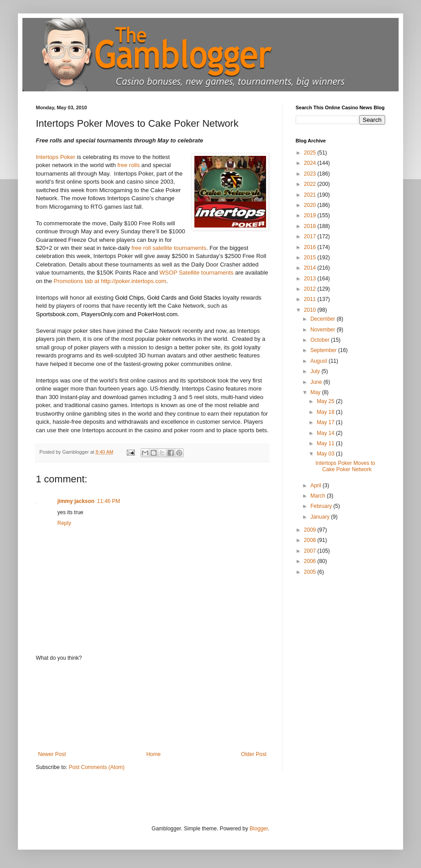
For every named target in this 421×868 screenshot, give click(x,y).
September (324, 350)
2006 (311, 561)
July (316, 371)
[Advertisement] (153, 706)
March (319, 496)
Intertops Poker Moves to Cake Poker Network (345, 466)
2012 (311, 289)
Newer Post (52, 754)
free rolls (129, 165)
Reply (64, 523)
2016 (311, 247)
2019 (311, 215)
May (316, 392)
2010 (311, 310)
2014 (311, 268)
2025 (311, 153)
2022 (311, 184)
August (320, 361)
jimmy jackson (76, 501)
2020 (311, 205)
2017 (311, 236)
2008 (311, 540)
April (316, 486)
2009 (311, 530)
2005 (311, 572)
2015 (311, 258)
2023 (311, 174)
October (321, 340)
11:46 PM (109, 501)
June (317, 382)
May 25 (326, 401)
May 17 (326, 422)
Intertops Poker (56, 157)
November (324, 330)
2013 (311, 279)
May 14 (326, 433)
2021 (311, 195)
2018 (311, 226)
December (324, 319)
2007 (311, 551)
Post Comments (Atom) (97, 767)
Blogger (259, 829)
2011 (311, 299)
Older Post (254, 754)
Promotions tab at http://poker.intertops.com (110, 281)
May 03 (326, 454)
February (322, 506)
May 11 (326, 443)
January (321, 517)
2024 (311, 163)
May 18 (326, 412)
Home (154, 754)
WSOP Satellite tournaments (196, 273)
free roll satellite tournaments (169, 248)
